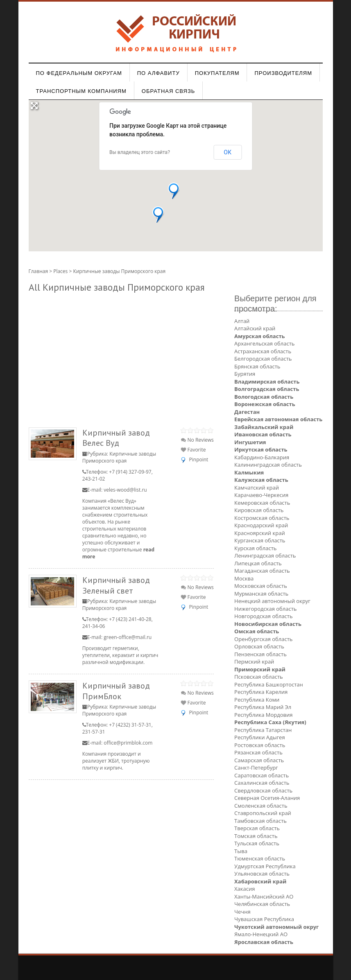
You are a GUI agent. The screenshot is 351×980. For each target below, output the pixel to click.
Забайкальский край (264, 427)
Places (60, 271)
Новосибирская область (268, 624)
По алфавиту (159, 73)
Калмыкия (249, 472)
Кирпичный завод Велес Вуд (116, 438)
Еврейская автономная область (278, 419)
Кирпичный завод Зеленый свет (116, 585)
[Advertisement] (121, 358)
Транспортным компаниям (81, 91)
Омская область (257, 631)
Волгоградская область (267, 389)
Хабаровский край (260, 881)
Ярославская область (264, 942)
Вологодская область (264, 397)
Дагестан (247, 412)
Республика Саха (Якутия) (270, 722)
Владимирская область (267, 382)
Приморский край (260, 669)
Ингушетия (250, 442)
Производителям (283, 73)
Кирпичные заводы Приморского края (119, 457)
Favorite (193, 450)
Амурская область (259, 336)
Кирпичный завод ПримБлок (116, 691)
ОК (228, 152)
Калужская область (261, 480)
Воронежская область (265, 404)
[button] (174, 191)
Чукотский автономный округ (276, 927)
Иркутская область (261, 449)
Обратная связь (169, 91)
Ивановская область (263, 434)
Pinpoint (199, 460)
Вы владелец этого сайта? (140, 152)
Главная (38, 271)
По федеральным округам (79, 73)
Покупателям (217, 73)
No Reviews (197, 440)
